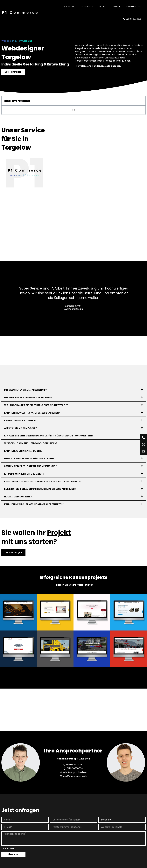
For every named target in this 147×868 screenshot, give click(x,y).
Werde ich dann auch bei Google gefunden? (31, 444)
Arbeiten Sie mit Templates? (20, 428)
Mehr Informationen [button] (49, 866)
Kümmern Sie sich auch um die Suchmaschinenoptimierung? (40, 489)
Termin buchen (134, 6)
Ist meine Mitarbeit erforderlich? (24, 474)
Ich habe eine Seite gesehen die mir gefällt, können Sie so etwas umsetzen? (49, 436)
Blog (102, 6)
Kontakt (115, 6)
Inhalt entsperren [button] (121, 855)
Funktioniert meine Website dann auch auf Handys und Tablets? (43, 482)
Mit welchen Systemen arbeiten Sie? (25, 390)
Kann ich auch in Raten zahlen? (23, 451)
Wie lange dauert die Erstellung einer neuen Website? (36, 405)
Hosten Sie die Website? (18, 497)
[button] (73, 390)
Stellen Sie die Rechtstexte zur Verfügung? (30, 466)
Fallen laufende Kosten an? (21, 421)
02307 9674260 (132, 19)
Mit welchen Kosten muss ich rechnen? (28, 398)
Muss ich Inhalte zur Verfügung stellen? (29, 459)
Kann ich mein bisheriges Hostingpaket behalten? (34, 505)
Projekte (69, 6)
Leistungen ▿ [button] (86, 6)
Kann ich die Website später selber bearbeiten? (32, 413)
